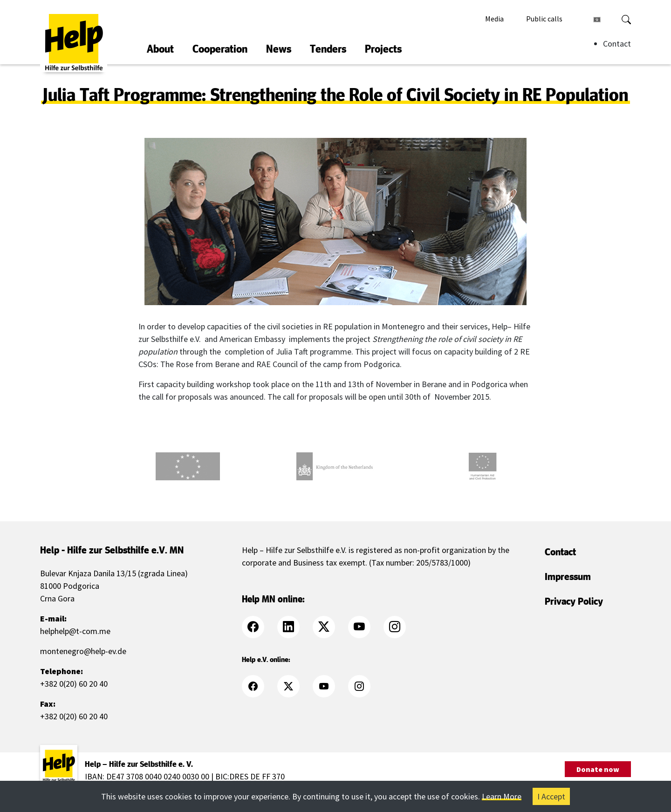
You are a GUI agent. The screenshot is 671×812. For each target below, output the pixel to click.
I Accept (551, 796)
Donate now (598, 769)
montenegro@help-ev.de (83, 651)
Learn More (502, 796)
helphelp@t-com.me (75, 631)
